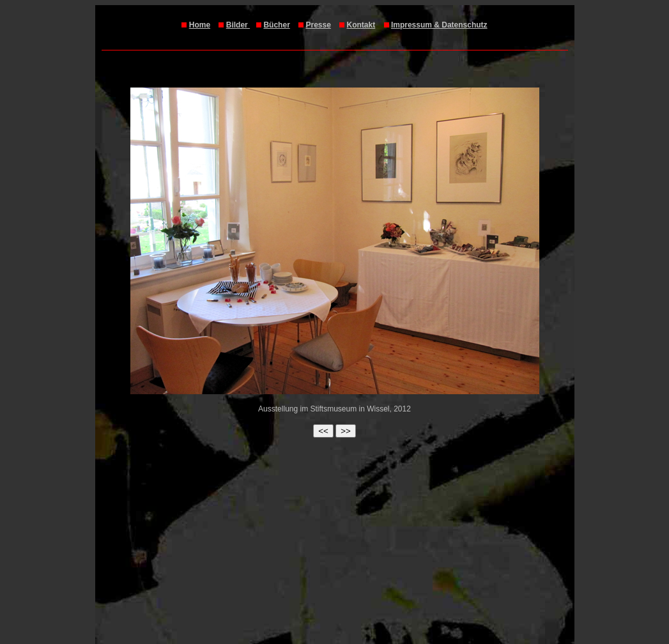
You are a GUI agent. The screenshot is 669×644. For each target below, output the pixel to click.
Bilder (238, 25)
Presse (318, 25)
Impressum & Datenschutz (439, 25)
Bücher (276, 25)
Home (200, 25)
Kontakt (361, 25)
